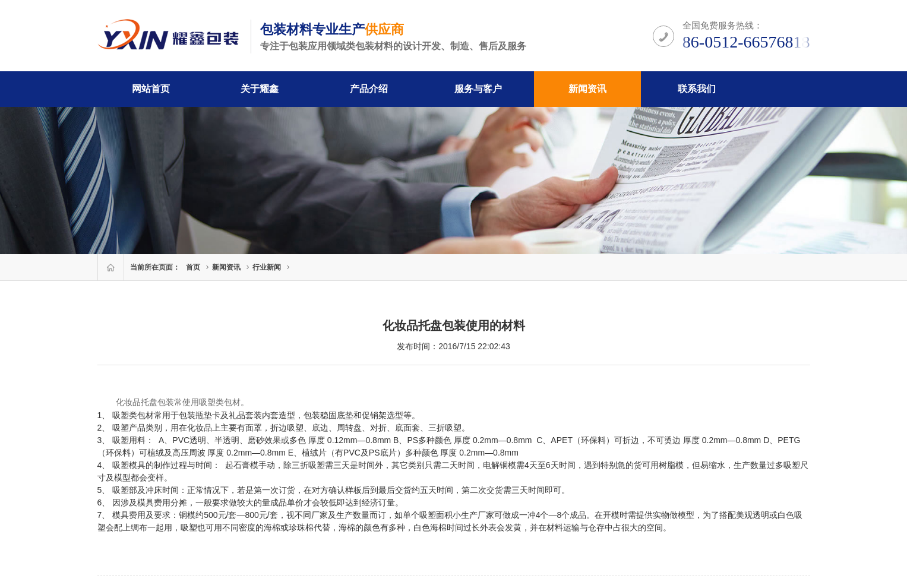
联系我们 (697, 89)
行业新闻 (267, 267)
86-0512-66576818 (746, 42)
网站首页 (151, 89)
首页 (193, 267)
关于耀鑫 (260, 89)
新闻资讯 (587, 89)
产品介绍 (369, 89)
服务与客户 (478, 89)
